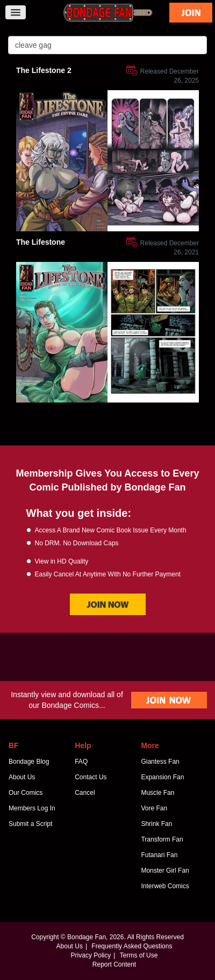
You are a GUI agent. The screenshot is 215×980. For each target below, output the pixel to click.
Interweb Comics (165, 886)
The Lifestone (41, 242)
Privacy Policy (91, 955)
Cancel (85, 793)
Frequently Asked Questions (132, 946)
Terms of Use (139, 955)
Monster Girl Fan (165, 871)
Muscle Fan (157, 793)
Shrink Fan (156, 824)
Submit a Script (30, 824)
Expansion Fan (162, 777)
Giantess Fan (160, 762)
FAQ (81, 762)
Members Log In (32, 808)
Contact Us (91, 777)
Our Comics (26, 793)
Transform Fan (162, 839)
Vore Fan (154, 808)
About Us (22, 777)
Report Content (114, 964)
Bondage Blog (29, 762)
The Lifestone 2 (44, 70)
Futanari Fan (159, 855)
